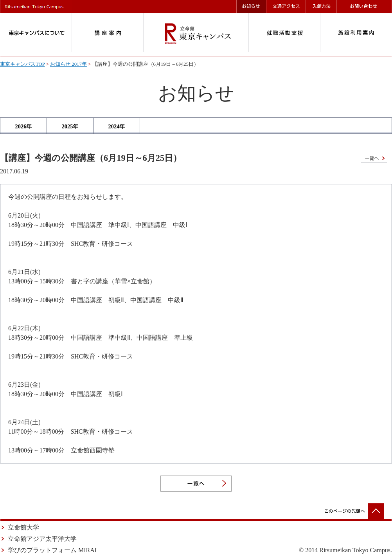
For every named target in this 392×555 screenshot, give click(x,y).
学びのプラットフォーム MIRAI (52, 550)
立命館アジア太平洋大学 (42, 539)
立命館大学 (23, 527)
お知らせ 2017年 (68, 64)
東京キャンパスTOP (22, 64)
